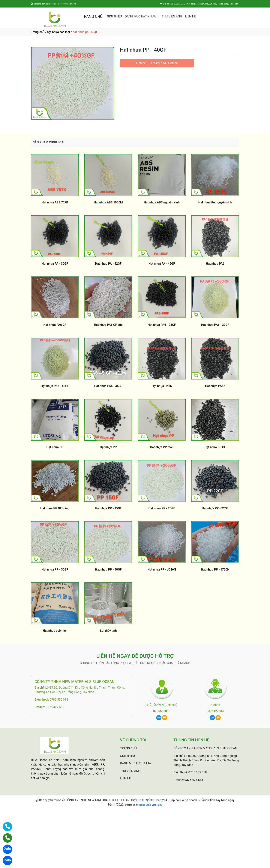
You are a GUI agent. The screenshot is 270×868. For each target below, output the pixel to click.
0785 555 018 (59, 700)
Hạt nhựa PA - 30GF (55, 264)
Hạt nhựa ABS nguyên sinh (162, 202)
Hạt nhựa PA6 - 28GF (162, 325)
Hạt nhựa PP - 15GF (108, 508)
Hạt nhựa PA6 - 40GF (55, 386)
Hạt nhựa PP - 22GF (215, 508)
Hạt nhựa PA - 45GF (162, 264)
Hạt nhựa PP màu (162, 447)
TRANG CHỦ (92, 17)
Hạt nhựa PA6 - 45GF (108, 386)
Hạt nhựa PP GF (215, 447)
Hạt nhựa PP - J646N (162, 570)
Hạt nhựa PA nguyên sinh (215, 202)
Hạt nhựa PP (55, 447)
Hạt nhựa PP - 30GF (55, 570)
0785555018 (162, 711)
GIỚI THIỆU (114, 16)
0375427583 (157, 63)
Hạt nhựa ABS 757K (55, 202)
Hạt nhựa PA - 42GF (108, 264)
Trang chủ (38, 32)
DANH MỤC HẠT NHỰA (141, 16)
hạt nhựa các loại (58, 32)
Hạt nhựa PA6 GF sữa (108, 325)
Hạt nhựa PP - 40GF (108, 570)
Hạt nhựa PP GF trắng (55, 508)
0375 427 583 (55, 707)
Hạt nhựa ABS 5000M (108, 202)
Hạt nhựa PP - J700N (215, 570)
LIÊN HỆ (190, 16)
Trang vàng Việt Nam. (151, 805)
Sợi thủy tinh (108, 631)
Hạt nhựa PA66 (162, 386)
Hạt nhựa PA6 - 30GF (215, 325)
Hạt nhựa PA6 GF (55, 325)
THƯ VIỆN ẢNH (172, 16)
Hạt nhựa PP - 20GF (162, 508)
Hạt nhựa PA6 (215, 264)
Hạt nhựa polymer (55, 631)
